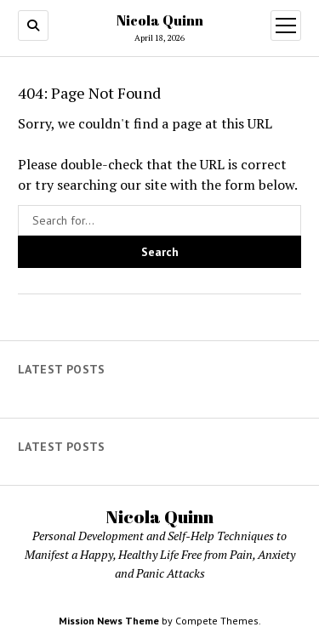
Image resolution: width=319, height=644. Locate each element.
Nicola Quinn (160, 20)
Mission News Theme (109, 621)
